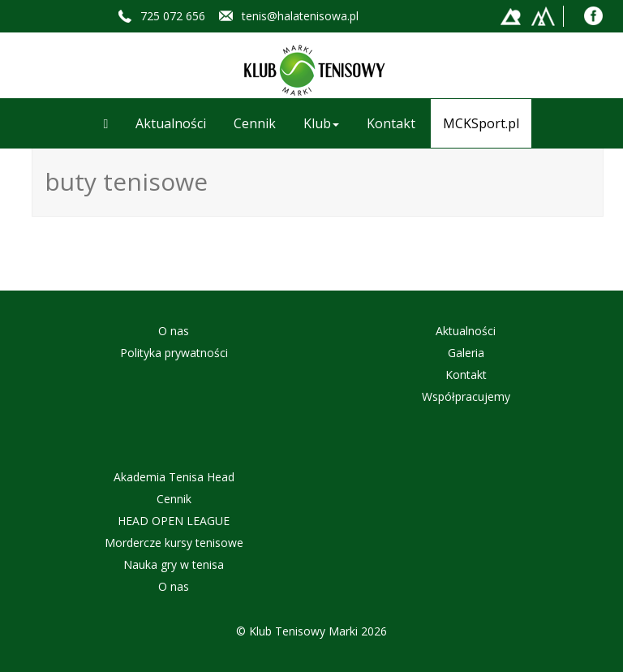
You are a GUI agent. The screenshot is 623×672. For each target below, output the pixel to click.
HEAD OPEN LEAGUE (174, 521)
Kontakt (391, 123)
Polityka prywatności (174, 353)
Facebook (593, 16)
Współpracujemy (466, 396)
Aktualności (171, 123)
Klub (321, 123)
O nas (174, 331)
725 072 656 (173, 16)
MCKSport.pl (481, 123)
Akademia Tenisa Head (174, 477)
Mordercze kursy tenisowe (174, 543)
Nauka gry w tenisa (174, 564)
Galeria (466, 353)
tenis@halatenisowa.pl (300, 16)
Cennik (255, 123)
